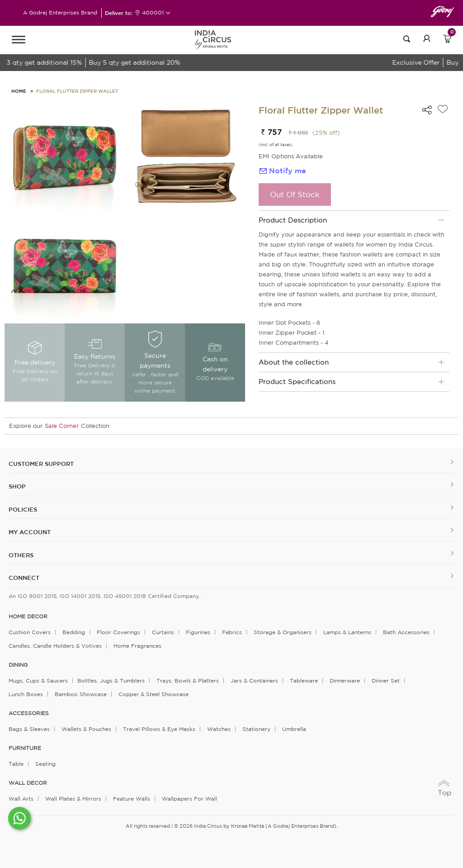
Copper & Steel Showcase (154, 694)
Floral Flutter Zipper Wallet (77, 91)
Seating (45, 764)
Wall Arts (21, 799)
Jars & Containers (254, 681)
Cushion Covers (30, 632)
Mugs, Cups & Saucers (38, 681)
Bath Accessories (406, 632)
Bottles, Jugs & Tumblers (111, 681)
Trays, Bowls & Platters (188, 681)
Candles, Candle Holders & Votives (55, 646)
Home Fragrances (137, 646)
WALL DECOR (28, 783)
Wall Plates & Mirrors (73, 799)
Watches (219, 729)
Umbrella (294, 729)
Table (16, 764)
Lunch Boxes (26, 694)
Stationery (256, 729)
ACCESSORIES (29, 713)
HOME (19, 91)
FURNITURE (25, 748)
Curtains (163, 632)
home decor (28, 617)
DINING (18, 665)
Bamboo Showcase (81, 694)
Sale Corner (62, 426)
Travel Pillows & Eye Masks (159, 729)
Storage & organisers (283, 632)
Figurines (198, 632)
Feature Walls (132, 799)
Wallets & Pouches (86, 729)
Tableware (304, 681)
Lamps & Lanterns (347, 632)
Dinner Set (386, 681)
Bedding (74, 632)
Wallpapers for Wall (189, 799)
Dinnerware (345, 681)
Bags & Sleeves (29, 729)
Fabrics (232, 632)
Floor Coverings (118, 632)
